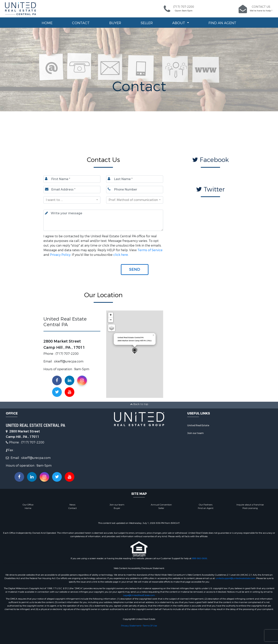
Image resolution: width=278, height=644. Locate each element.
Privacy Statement (131, 626)
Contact (81, 23)
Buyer (115, 23)
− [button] (111, 320)
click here (121, 255)
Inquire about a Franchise (250, 505)
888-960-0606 (199, 558)
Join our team (195, 433)
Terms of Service (150, 250)
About (179, 23)
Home (47, 23)
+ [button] (111, 315)
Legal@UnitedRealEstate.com (139, 595)
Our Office (28, 505)
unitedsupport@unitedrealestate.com (235, 578)
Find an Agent (222, 23)
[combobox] (72, 200)
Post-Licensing (250, 508)
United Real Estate (198, 425)
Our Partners (206, 505)
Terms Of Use (150, 626)
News (72, 505)
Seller (147, 23)
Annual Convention (161, 505)
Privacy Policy (60, 255)
